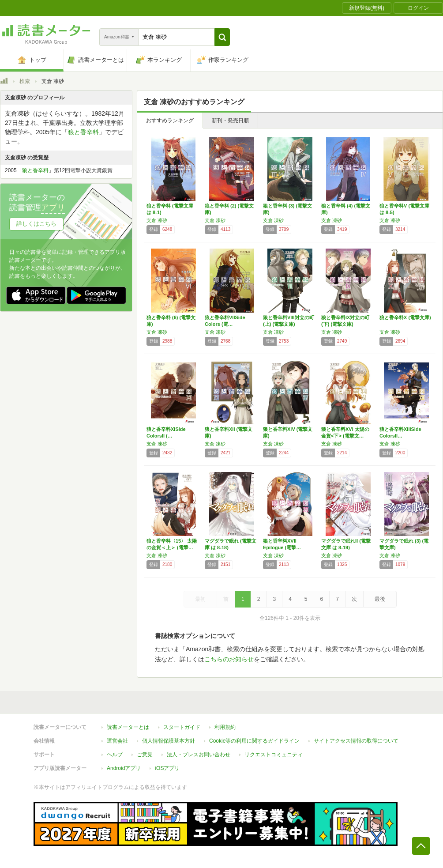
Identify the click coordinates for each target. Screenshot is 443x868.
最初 (200, 599)
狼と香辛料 (83, 132)
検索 (25, 81)
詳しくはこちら (36, 224)
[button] (222, 37)
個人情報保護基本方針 (169, 741)
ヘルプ (115, 755)
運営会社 (117, 741)
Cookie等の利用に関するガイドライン (254, 741)
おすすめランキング (170, 121)
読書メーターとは (128, 727)
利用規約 (225, 727)
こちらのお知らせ (229, 659)
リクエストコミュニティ (274, 755)
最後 (380, 599)
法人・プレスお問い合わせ (199, 755)
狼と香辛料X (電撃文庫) (405, 317)
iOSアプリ (167, 768)
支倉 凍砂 (157, 220)
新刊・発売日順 (230, 121)
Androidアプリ (124, 768)
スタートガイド (182, 727)
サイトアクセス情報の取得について (356, 741)
